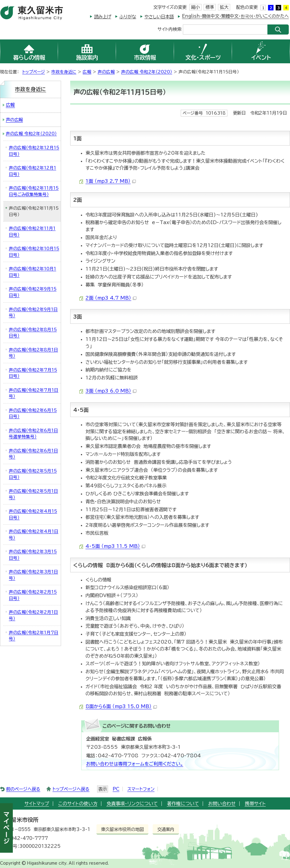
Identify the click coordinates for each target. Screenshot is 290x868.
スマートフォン (141, 789)
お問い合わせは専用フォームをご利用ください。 (135, 764)
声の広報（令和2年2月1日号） (33, 615)
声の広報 (106, 72)
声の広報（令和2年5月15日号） (33, 474)
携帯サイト (255, 804)
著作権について (183, 804)
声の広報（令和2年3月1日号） (33, 575)
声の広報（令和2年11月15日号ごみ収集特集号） (34, 191)
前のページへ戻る (23, 789)
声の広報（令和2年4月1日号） (34, 535)
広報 (87, 72)
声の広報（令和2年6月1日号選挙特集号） (33, 434)
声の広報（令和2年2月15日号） (33, 595)
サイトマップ (37, 804)
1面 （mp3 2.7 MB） (111, 181)
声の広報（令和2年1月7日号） (34, 636)
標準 (210, 7)
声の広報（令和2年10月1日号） (33, 272)
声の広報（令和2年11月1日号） (32, 232)
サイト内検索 (169, 29)
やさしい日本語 (159, 17)
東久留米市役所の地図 (122, 829)
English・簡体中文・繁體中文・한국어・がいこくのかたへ (235, 16)
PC (116, 789)
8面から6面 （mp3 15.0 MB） (121, 706)
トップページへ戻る (71, 789)
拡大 (224, 7)
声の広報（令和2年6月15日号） (33, 414)
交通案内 (166, 829)
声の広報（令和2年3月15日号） (33, 555)
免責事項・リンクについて (132, 804)
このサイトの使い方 (78, 804)
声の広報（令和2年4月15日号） (33, 514)
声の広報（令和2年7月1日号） (34, 393)
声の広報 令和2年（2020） (147, 72)
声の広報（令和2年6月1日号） (33, 454)
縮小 (195, 7)
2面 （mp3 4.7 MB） (111, 298)
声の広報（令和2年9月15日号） (33, 292)
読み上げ (103, 17)
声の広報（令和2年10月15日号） (34, 252)
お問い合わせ (222, 804)
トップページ (34, 72)
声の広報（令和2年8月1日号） (33, 353)
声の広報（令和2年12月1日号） (33, 171)
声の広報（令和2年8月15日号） (33, 333)
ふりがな (128, 17)
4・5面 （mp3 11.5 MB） (115, 546)
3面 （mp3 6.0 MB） (111, 391)
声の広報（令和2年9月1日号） (33, 313)
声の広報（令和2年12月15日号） (34, 151)
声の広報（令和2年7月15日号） (33, 373)
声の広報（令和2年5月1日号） (33, 494)
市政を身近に (64, 72)
